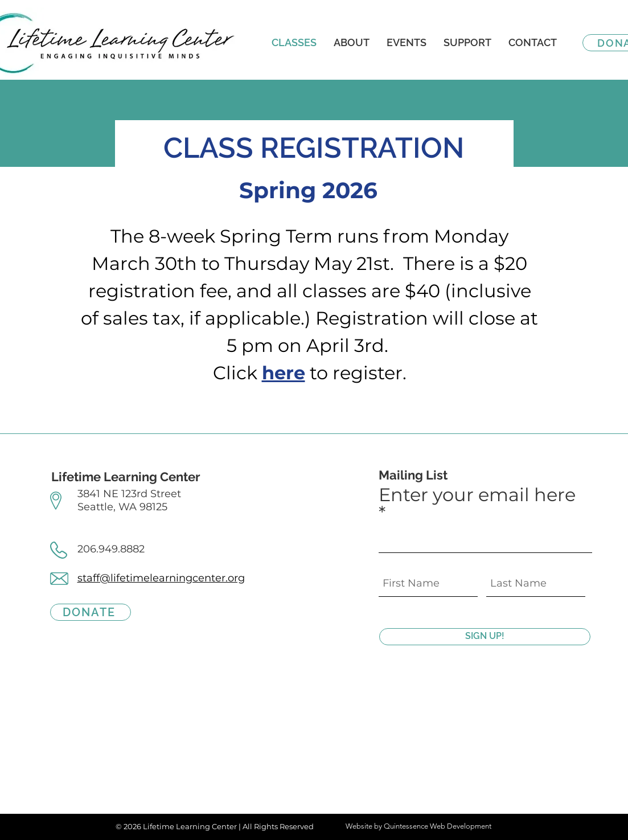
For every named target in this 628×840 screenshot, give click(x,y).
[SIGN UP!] (485, 637)
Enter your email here (477, 496)
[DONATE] (91, 612)
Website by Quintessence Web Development (418, 826)
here (284, 373)
